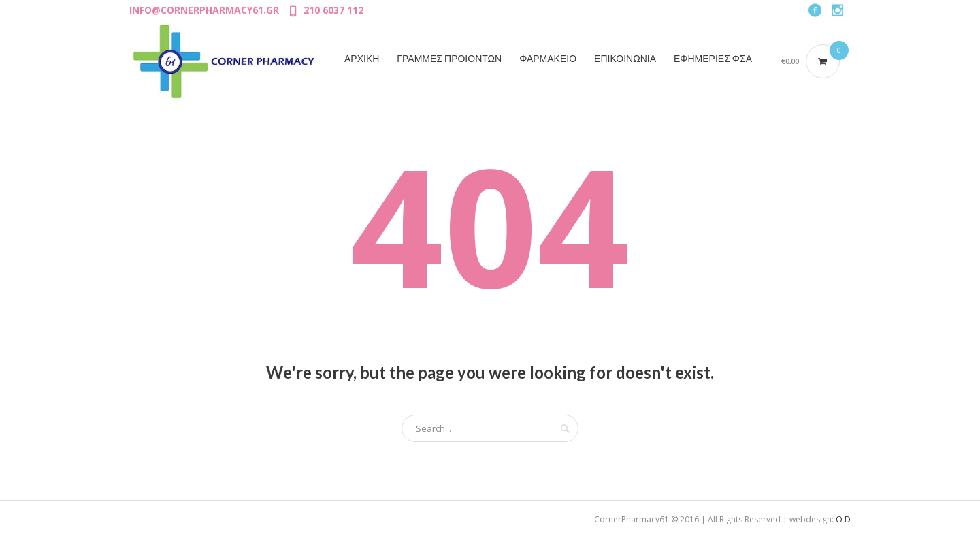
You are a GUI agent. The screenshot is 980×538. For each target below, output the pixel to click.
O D (843, 519)
